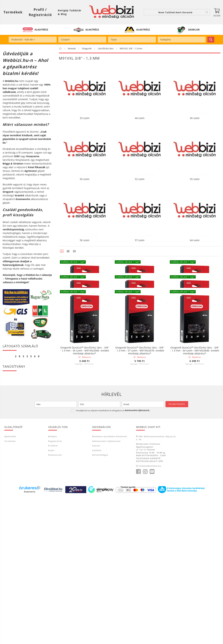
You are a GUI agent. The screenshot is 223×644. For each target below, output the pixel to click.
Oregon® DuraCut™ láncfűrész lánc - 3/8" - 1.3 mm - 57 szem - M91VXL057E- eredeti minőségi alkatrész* (140, 495)
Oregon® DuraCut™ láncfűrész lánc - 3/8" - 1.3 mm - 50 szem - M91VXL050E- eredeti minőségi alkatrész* (85, 408)
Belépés (53, 582)
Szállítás (97, 596)
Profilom (53, 592)
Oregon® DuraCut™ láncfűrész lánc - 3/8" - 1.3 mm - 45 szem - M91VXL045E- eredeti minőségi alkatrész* (195, 321)
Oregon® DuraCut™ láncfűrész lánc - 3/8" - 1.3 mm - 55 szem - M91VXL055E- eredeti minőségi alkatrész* (195, 408)
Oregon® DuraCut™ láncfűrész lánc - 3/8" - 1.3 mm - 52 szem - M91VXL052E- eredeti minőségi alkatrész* (140, 408)
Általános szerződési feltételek (110, 582)
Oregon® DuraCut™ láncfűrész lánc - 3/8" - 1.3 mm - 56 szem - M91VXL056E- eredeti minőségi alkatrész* (85, 495)
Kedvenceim (55, 601)
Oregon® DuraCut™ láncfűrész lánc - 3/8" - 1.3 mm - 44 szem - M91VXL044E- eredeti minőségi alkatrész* (140, 321)
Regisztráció (55, 587)
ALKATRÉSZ (41, 30)
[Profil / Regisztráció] (40, 12)
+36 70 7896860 (147, 596)
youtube (152, 618)
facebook (138, 618)
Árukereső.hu (30, 638)
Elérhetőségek (100, 601)
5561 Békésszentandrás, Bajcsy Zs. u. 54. (156, 584)
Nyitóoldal (10, 582)
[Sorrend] (201, 524)
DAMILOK (194, 30)
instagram (145, 618)
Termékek (10, 587)
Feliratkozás (177, 550)
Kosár (51, 596)
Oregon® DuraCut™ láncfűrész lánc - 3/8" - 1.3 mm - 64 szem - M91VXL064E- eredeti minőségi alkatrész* (195, 495)
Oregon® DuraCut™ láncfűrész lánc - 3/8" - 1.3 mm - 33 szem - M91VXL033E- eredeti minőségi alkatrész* (85, 321)
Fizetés (96, 592)
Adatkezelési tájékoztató (106, 587)
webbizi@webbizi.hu (150, 612)
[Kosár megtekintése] (217, 12)
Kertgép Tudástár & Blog (70, 12)
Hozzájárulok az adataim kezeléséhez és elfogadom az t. (113, 556)
